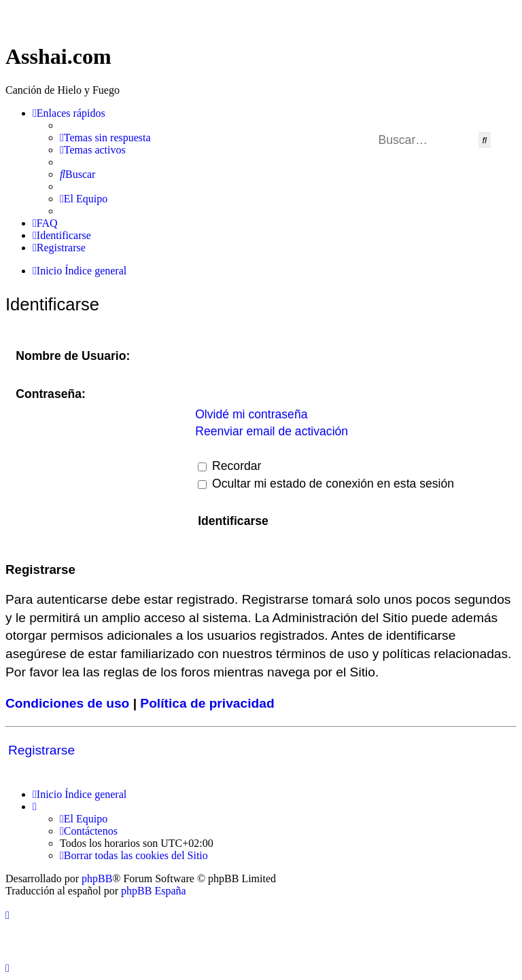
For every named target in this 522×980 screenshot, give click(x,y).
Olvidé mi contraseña (251, 414)
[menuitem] (105, 138)
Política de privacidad (207, 703)
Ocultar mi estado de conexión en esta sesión (326, 484)
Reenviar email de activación (272, 431)
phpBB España (154, 891)
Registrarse (41, 750)
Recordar (229, 466)
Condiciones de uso (67, 703)
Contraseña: (51, 394)
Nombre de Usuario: (73, 356)
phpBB (97, 878)
